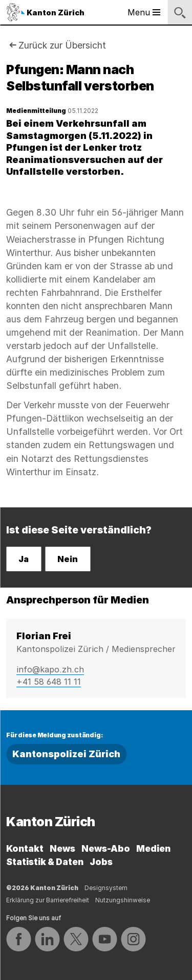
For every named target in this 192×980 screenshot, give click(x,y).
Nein (68, 559)
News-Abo (106, 848)
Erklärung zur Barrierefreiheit (48, 900)
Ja (24, 559)
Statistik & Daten (45, 862)
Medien (153, 848)
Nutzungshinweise (123, 900)
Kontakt (25, 848)
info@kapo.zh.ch (50, 669)
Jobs (101, 862)
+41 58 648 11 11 (49, 682)
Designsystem (106, 888)
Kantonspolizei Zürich (66, 754)
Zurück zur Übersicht (62, 45)
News (62, 848)
